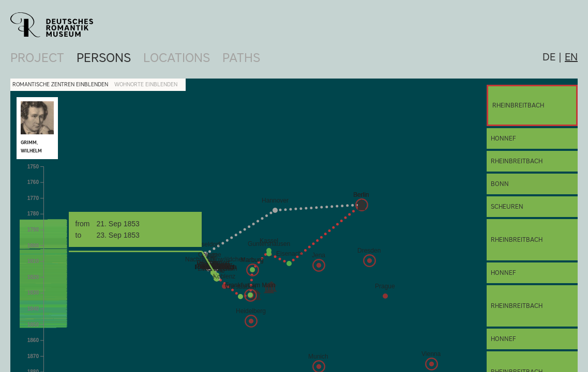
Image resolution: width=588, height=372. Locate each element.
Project (37, 58)
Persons (104, 58)
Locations (177, 58)
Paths (241, 58)
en (571, 57)
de (549, 57)
